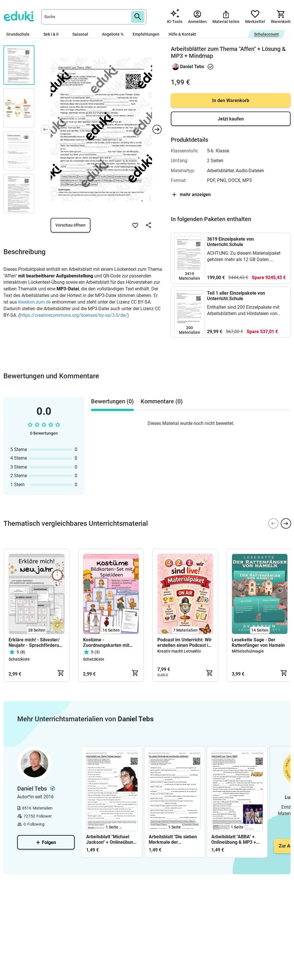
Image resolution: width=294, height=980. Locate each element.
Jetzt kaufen (231, 119)
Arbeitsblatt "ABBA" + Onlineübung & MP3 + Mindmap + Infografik (234, 839)
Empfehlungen (146, 34)
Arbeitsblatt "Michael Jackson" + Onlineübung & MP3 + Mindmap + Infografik (111, 839)
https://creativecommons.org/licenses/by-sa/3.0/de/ (73, 315)
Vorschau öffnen (70, 225)
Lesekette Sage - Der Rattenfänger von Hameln (258, 643)
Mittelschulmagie (248, 651)
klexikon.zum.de (34, 302)
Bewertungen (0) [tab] (112, 401)
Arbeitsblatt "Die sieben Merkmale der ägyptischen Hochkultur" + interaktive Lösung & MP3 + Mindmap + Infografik (174, 839)
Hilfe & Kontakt (182, 34)
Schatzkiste (19, 659)
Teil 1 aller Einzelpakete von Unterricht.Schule (236, 296)
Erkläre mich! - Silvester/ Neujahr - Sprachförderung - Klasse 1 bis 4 (36, 643)
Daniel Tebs (192, 67)
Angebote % (113, 34)
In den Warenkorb (231, 100)
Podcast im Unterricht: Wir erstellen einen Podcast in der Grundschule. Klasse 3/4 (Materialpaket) (184, 643)
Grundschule (20, 34)
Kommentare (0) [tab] (162, 401)
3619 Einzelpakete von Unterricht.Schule (230, 242)
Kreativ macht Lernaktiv (179, 651)
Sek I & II (53, 34)
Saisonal (83, 34)
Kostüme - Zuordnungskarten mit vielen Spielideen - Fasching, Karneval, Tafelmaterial (106, 643)
